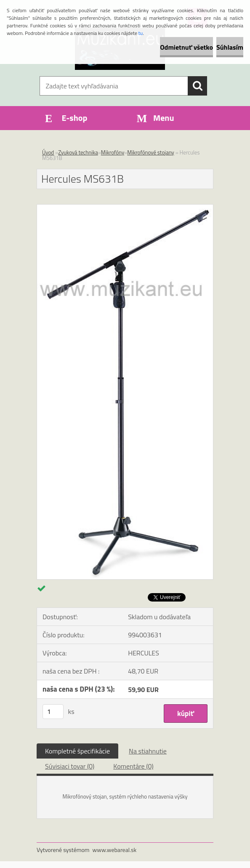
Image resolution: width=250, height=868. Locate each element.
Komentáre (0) (133, 766)
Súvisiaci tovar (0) (70, 766)
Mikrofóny (113, 152)
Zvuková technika (78, 152)
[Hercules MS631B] (125, 208)
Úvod (48, 152)
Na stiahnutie (148, 751)
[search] (197, 86)
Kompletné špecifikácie (77, 751)
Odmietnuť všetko (186, 47)
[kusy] (53, 712)
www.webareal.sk (115, 850)
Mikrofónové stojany (151, 152)
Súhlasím (230, 47)
